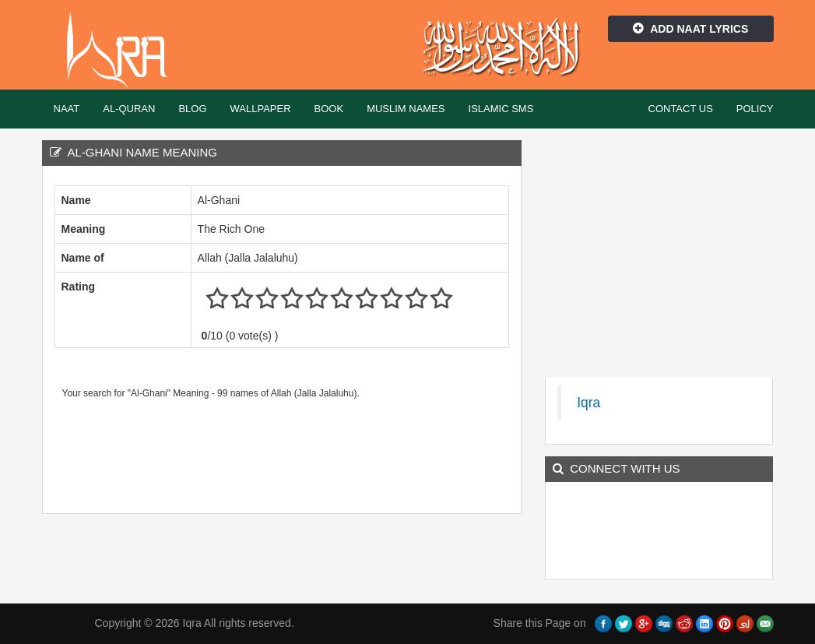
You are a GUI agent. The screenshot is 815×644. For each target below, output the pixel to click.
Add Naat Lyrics (690, 29)
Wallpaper (261, 109)
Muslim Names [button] (406, 109)
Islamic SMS (501, 109)
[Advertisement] (338, 451)
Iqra (124, 51)
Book (329, 109)
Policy (755, 109)
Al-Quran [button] (129, 109)
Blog (192, 109)
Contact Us (681, 109)
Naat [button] (67, 109)
